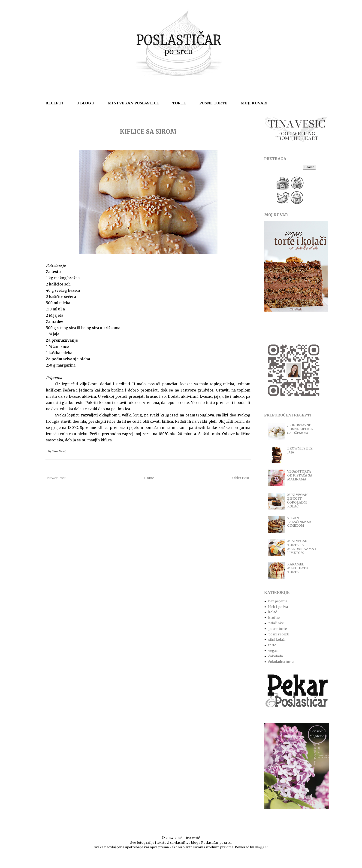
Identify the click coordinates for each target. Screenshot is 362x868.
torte (272, 645)
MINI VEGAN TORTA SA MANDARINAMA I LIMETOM (302, 547)
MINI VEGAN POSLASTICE (133, 103)
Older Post (241, 478)
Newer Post (56, 478)
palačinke (276, 623)
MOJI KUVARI (254, 103)
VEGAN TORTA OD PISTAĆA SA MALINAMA (300, 475)
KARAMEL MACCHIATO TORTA (298, 568)
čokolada (276, 656)
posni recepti (279, 634)
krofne (274, 618)
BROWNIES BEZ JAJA (300, 450)
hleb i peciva (278, 607)
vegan (273, 651)
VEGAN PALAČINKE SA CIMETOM (299, 522)
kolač (273, 612)
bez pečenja (278, 601)
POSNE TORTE (213, 103)
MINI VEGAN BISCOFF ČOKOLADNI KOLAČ (297, 501)
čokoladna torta (281, 662)
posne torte (278, 629)
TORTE (179, 103)
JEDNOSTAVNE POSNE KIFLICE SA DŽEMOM (300, 429)
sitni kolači (277, 640)
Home (149, 478)
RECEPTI (54, 103)
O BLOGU (85, 103)
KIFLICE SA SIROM (148, 132)
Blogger (261, 847)
